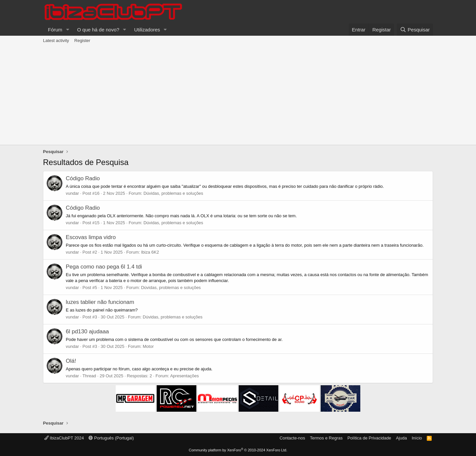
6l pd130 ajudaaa (87, 332)
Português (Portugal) (111, 438)
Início (417, 438)
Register (82, 41)
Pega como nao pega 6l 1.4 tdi (104, 267)
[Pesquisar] (415, 30)
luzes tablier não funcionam (100, 302)
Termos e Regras (326, 438)
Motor (148, 346)
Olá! (71, 361)
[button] (67, 30)
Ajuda (401, 438)
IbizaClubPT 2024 (64, 438)
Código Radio (83, 178)
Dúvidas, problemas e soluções (173, 193)
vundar (72, 193)
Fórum (55, 30)
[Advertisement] (238, 95)
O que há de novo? (98, 30)
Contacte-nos (292, 438)
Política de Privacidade (369, 438)
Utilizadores (147, 30)
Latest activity (56, 41)
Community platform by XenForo (238, 450)
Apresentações (185, 376)
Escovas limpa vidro (91, 237)
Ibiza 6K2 (150, 252)
